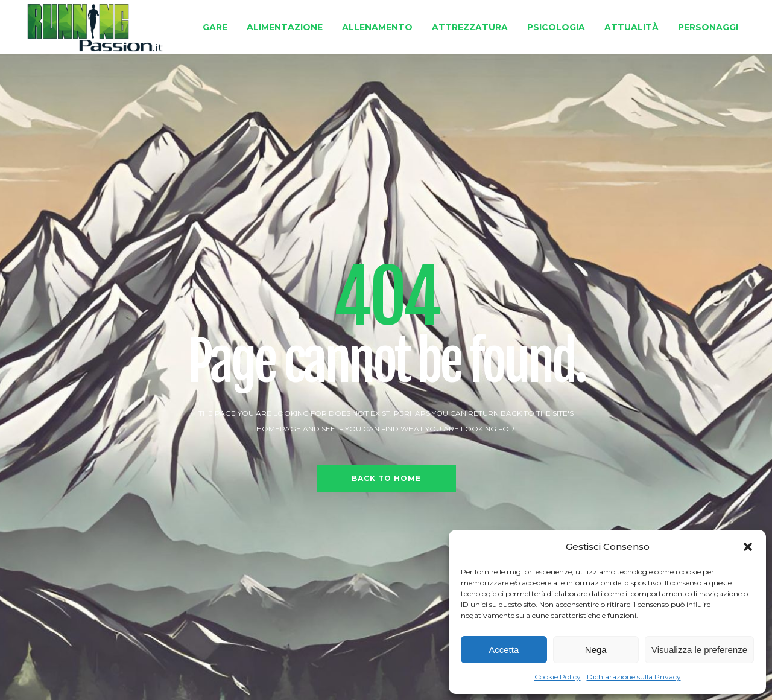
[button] (748, 547)
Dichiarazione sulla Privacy (634, 677)
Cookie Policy (558, 677)
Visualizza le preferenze (699, 650)
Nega (596, 650)
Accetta (504, 650)
